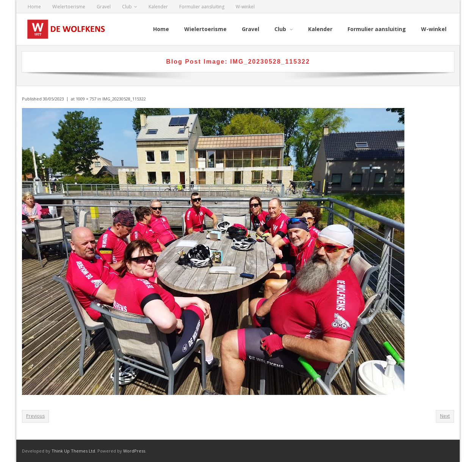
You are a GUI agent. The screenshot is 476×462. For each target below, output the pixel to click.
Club (127, 7)
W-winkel (245, 7)
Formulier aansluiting (202, 7)
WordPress (134, 451)
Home (34, 7)
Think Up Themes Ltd (73, 451)
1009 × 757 (86, 99)
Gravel (104, 7)
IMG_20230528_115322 (124, 99)
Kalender (158, 7)
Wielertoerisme (69, 7)
